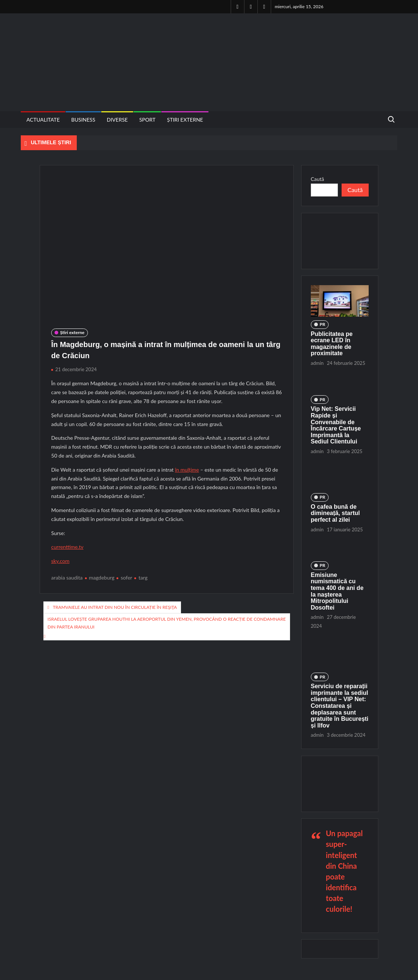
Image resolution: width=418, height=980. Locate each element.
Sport (147, 120)
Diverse (117, 120)
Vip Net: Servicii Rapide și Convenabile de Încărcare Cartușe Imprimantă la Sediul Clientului (336, 425)
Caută (317, 179)
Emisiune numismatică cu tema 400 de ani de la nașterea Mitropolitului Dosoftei (337, 591)
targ (143, 578)
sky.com (60, 561)
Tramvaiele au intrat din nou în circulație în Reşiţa (115, 607)
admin (317, 363)
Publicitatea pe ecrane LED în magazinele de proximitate (332, 344)
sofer (126, 578)
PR (322, 324)
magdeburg (102, 578)
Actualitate (43, 120)
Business (83, 120)
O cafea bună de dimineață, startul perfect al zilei (335, 513)
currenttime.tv (67, 547)
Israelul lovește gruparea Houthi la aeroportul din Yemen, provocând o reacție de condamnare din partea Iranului (167, 623)
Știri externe (185, 120)
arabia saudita (67, 578)
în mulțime (187, 470)
